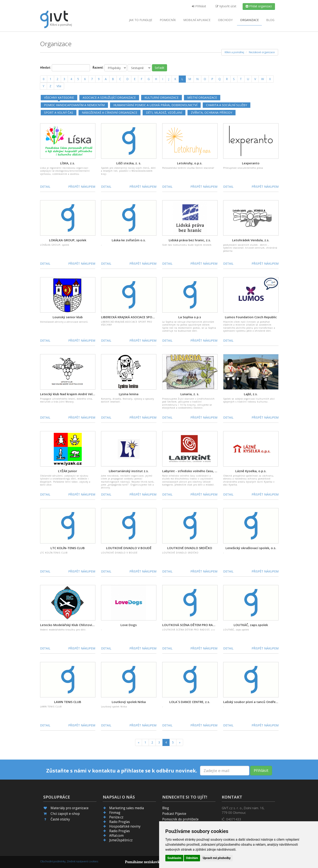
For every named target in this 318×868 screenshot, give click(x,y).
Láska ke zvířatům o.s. (129, 240)
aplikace (197, 20)
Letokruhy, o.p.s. (190, 163)
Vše (59, 86)
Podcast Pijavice (174, 814)
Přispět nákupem (82, 187)
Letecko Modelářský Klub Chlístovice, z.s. (71, 625)
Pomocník (168, 20)
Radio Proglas (120, 822)
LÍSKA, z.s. (68, 163)
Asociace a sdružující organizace (109, 97)
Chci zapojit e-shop (65, 814)
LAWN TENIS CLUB (68, 702)
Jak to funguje (141, 20)
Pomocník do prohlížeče (180, 819)
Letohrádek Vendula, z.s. (251, 240)
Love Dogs (129, 625)
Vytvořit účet (226, 6)
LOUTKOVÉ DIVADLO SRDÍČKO (190, 548)
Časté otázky (60, 819)
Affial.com (116, 836)
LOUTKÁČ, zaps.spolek (251, 625)
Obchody (225, 20)
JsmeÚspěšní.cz (121, 840)
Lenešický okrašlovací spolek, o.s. (251, 548)
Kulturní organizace (162, 97)
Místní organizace (202, 97)
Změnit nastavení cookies (82, 861)
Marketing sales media (127, 808)
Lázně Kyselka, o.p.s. (251, 471)
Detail (45, 187)
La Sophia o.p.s (190, 317)
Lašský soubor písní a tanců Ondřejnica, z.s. (256, 702)
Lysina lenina (129, 394)
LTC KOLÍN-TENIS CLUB (68, 548)
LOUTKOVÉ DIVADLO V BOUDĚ (129, 548)
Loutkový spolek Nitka (129, 702)
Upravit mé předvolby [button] (217, 858)
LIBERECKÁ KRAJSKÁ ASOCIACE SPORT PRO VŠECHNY (139, 317)
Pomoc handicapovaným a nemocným (74, 105)
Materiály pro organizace (70, 808)
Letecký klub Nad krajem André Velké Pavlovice (76, 394)
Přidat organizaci (259, 6)
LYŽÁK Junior (68, 471)
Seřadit (160, 68)
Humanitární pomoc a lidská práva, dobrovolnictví (155, 105)
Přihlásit (199, 6)
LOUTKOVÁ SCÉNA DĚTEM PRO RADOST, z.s (195, 625)
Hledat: (46, 67)
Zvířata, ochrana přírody (212, 113)
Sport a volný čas (59, 113)
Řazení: (98, 67)
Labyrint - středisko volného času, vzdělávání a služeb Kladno (209, 471)
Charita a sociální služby (227, 105)
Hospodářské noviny (125, 826)
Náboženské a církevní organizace (110, 113)
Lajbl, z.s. (251, 394)
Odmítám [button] (192, 858)
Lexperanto (251, 163)
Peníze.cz (116, 817)
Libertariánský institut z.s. (129, 471)
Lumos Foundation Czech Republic (251, 317)
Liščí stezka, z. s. (129, 163)
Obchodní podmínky (53, 861)
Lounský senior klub (68, 317)
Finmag (115, 813)
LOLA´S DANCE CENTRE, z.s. (190, 702)
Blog (270, 20)
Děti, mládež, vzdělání (164, 113)
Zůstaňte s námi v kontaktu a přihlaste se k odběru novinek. (122, 771)
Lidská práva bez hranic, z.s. (190, 240)
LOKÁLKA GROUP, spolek (68, 240)
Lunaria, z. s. (190, 394)
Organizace (249, 20)
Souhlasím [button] (174, 858)
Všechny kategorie (59, 97)
